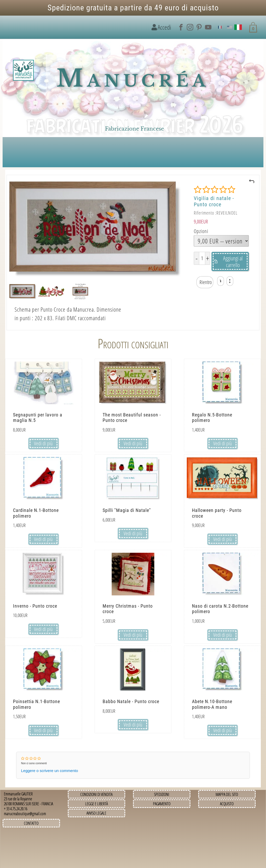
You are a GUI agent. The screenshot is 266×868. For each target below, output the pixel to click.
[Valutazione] (215, 190)
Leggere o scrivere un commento (49, 771)
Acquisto (227, 804)
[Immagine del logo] (23, 70)
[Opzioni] (221, 241)
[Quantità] (202, 258)
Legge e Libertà (97, 804)
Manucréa (133, 78)
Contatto (31, 823)
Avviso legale (96, 813)
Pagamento (162, 804)
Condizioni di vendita (96, 794)
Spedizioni (162, 794)
